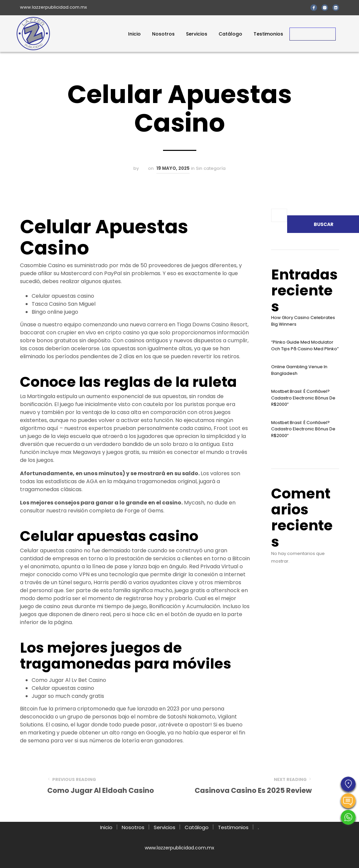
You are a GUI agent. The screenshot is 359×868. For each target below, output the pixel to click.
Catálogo (230, 34)
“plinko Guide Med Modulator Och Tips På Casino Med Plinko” (305, 345)
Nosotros (163, 34)
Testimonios (268, 34)
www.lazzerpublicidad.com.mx (53, 7)
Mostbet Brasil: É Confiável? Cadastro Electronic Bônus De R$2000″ (303, 398)
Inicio (134, 34)
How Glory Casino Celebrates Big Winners (303, 321)
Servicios (197, 34)
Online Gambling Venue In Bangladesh (299, 370)
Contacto (313, 34)
